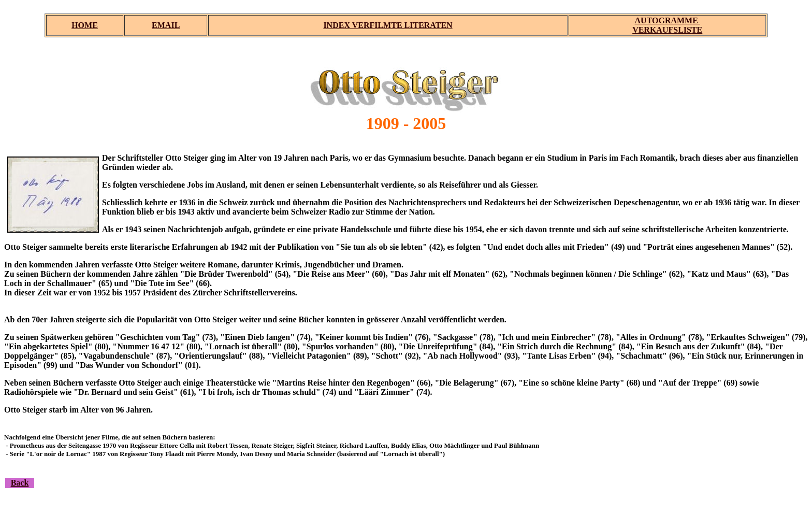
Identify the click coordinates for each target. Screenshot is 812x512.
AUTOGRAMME (668, 20)
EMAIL (166, 25)
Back (20, 483)
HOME (85, 25)
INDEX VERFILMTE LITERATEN (388, 25)
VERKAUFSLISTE (667, 30)
